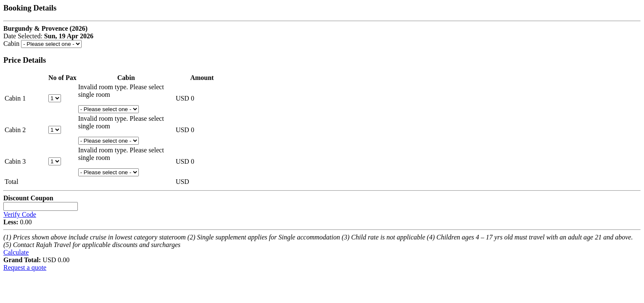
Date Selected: (24, 36)
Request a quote (25, 267)
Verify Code (20, 214)
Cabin (11, 44)
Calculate (16, 252)
